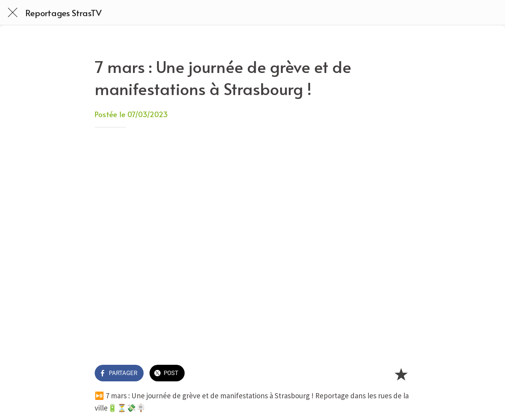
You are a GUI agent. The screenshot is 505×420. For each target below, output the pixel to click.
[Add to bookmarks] (401, 374)
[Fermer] (13, 13)
